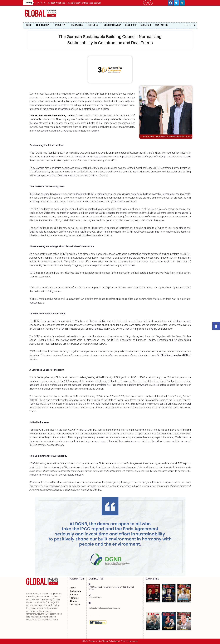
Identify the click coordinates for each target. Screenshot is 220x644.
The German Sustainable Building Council (53, 116)
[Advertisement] (142, 15)
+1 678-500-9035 (95, 597)
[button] (216, 326)
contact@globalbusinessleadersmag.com (105, 608)
